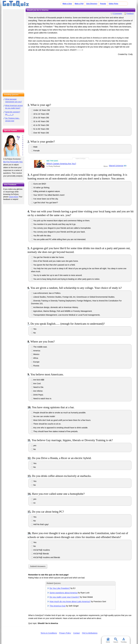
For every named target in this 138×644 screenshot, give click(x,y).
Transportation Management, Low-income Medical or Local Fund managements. (66, 315)
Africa (35, 358)
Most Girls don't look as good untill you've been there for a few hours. (61, 420)
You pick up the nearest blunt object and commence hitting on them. (61, 221)
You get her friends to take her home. (48, 257)
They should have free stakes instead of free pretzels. (55, 431)
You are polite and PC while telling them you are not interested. (59, 239)
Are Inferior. (37, 391)
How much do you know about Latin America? (70, 601)
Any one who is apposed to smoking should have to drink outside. (60, 428)
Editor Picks (114, 4)
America (36, 351)
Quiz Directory (92, 4)
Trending (124, 640)
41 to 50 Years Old (40, 125)
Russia (35, 366)
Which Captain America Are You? (61, 164)
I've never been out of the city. (45, 199)
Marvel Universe (116, 166)
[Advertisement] (80, 79)
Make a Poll (79, 4)
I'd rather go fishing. (40, 188)
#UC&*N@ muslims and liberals (46, 557)
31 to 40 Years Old (40, 121)
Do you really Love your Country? (65, 597)
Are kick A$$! (38, 380)
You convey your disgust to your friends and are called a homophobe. (61, 228)
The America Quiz (58, 606)
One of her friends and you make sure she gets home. (55, 261)
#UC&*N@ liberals (40, 554)
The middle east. (39, 347)
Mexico (35, 354)
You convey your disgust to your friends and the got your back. (58, 232)
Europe (35, 362)
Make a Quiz (67, 4)
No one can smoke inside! (43, 416)
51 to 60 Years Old (40, 129)
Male (34, 147)
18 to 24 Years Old (40, 114)
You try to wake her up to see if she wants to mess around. (57, 275)
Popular (103, 4)
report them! (14, 197)
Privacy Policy (65, 633)
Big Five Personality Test (13, 162)
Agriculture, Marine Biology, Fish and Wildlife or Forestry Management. (62, 311)
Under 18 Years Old (40, 110)
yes (34, 445)
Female (35, 151)
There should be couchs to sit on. (46, 424)
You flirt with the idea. (41, 236)
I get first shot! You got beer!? (45, 203)
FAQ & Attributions (90, 633)
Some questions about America (64, 593)
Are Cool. (36, 384)
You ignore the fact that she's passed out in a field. (53, 265)
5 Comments (117, 14)
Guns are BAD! (39, 184)
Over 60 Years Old (40, 133)
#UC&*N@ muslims (40, 550)
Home (108, 640)
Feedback (130, 14)
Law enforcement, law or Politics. (46, 293)
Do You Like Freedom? (60, 588)
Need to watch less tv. (41, 399)
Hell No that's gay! (40, 524)
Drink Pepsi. (37, 395)
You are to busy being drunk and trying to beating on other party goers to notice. (66, 279)
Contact (76, 633)
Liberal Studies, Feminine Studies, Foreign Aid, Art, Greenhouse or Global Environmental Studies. (73, 297)
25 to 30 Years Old (40, 118)
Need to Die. (38, 387)
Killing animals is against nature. (46, 191)
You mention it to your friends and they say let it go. (54, 224)
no (33, 503)
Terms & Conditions (49, 633)
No (33, 333)
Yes (34, 329)
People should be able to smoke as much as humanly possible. (59, 413)
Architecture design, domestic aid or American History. (55, 307)
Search (116, 640)
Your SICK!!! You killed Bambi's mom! (48, 195)
